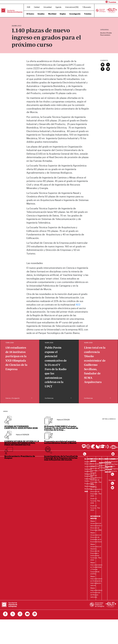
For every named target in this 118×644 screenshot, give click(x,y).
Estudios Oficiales (106, 33)
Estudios (41, 14)
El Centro (30, 14)
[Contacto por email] (113, 454)
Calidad (37, 7)
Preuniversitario (105, 35)
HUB (28, 7)
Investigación (75, 14)
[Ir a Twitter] (13, 614)
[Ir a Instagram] (20, 614)
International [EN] (72, 7)
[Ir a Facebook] (5, 614)
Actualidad (48, 7)
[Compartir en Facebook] (103, 69)
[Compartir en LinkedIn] (103, 64)
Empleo (63, 14)
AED (78, 305)
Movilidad (52, 14)
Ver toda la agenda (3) (109, 419)
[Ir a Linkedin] (35, 614)
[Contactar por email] (112, 488)
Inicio (14, 18)
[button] (90, 2)
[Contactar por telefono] (85, 454)
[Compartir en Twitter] (108, 64)
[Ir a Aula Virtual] (103, 447)
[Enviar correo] (108, 69)
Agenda (58, 7)
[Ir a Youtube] (27, 614)
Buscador (87, 7)
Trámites (88, 14)
